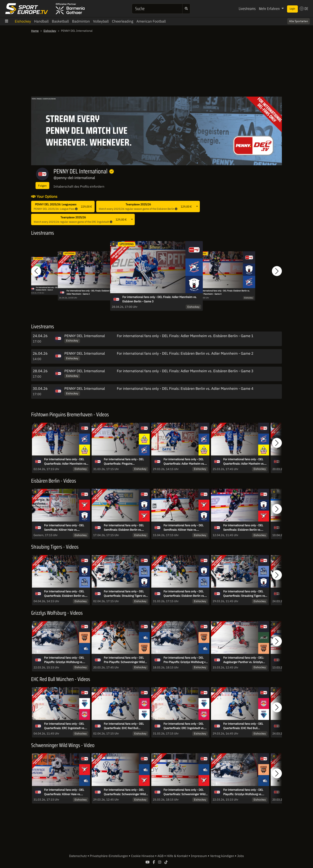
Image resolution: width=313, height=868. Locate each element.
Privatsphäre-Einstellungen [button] (109, 856)
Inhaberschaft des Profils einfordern (79, 187)
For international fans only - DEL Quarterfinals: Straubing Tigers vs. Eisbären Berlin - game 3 (244, 594)
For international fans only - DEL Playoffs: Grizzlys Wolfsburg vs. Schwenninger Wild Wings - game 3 (66, 660)
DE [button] (304, 9)
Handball (41, 21)
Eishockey (23, 21)
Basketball (60, 21)
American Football (151, 21)
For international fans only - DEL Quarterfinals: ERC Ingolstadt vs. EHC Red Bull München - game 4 (184, 726)
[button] (36, 271)
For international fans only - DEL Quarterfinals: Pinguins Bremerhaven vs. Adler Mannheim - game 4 (126, 462)
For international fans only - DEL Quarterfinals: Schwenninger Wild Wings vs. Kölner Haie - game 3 (125, 792)
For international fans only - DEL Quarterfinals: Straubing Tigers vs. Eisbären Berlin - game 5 (125, 594)
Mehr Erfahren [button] (270, 9)
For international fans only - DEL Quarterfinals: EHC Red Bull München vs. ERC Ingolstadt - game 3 (243, 726)
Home (35, 31)
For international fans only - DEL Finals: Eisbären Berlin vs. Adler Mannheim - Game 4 (224, 292)
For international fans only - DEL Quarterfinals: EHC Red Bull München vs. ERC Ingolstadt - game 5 (124, 726)
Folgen (42, 186)
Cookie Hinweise (143, 856)
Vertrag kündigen (223, 856)
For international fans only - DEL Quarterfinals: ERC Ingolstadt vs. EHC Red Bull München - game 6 (64, 726)
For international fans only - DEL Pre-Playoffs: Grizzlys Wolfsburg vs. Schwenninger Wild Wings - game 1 (186, 660)
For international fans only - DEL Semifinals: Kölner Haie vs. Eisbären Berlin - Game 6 (64, 528)
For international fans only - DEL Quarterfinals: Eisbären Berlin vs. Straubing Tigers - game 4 (184, 594)
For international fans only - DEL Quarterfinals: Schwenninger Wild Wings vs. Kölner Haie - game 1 (184, 792)
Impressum (199, 856)
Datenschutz (78, 856)
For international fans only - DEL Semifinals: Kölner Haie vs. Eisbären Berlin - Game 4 (183, 528)
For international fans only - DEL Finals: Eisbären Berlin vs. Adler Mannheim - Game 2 (92, 292)
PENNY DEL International (85, 336)
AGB (161, 856)
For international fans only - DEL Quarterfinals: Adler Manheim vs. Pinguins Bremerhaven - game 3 (184, 462)
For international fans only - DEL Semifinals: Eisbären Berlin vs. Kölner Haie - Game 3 (243, 528)
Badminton (81, 21)
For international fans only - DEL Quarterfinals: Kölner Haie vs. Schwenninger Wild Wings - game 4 (66, 792)
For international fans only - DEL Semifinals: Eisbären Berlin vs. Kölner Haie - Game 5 (124, 528)
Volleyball (101, 21)
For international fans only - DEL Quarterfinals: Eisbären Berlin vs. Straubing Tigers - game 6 (65, 594)
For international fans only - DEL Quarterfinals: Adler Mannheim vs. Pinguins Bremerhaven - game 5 (65, 462)
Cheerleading (123, 21)
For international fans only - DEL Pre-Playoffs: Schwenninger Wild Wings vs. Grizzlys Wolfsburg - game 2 (124, 660)
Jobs (241, 856)
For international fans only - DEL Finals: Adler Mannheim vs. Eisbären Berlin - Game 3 (159, 299)
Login (292, 9)
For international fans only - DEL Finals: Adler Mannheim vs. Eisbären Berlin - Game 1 (185, 336)
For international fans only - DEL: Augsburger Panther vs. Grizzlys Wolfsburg (244, 660)
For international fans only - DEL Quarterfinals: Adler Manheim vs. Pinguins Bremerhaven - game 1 (244, 462)
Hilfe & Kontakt (178, 856)
